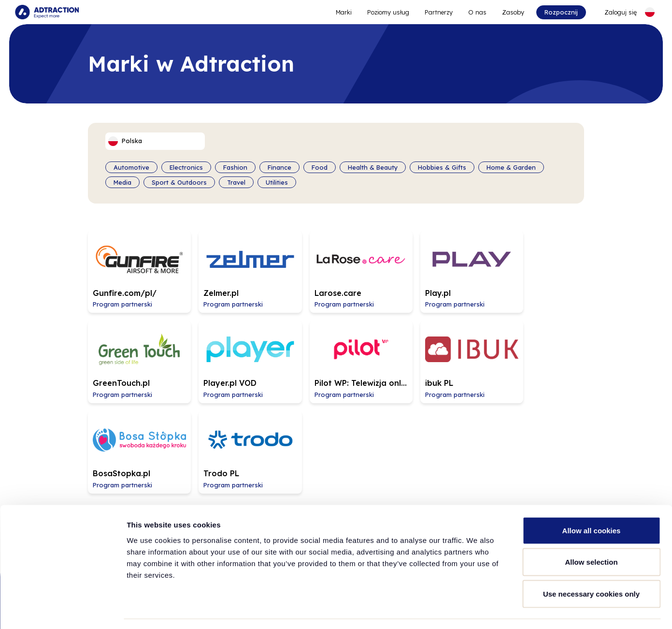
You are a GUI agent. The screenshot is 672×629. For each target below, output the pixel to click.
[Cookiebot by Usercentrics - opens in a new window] (63, 610)
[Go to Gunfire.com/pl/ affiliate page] (134, 267)
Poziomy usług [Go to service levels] (388, 12)
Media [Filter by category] (122, 182)
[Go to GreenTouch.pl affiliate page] (536, 267)
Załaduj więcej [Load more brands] (336, 419)
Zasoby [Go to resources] (513, 12)
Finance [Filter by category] (279, 167)
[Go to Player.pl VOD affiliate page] (134, 350)
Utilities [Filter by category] (277, 182)
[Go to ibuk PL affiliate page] (335, 350)
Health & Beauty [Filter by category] (373, 167)
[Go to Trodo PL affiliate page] (536, 350)
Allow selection (591, 534)
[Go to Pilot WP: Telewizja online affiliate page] (235, 350)
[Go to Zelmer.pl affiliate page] (235, 267)
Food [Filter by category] (320, 167)
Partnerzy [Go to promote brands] (438, 12)
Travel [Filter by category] (236, 182)
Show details (507, 610)
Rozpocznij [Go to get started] (561, 12)
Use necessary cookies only (591, 565)
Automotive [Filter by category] (131, 167)
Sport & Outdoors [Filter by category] (179, 182)
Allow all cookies (592, 502)
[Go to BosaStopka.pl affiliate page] (436, 350)
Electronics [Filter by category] (186, 167)
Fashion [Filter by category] (235, 167)
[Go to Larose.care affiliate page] (335, 267)
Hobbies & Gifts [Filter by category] (442, 167)
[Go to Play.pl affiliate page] (436, 267)
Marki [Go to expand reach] (343, 12)
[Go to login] (614, 12)
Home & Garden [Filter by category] (511, 167)
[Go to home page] (47, 12)
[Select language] (649, 12)
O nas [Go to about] (477, 12)
